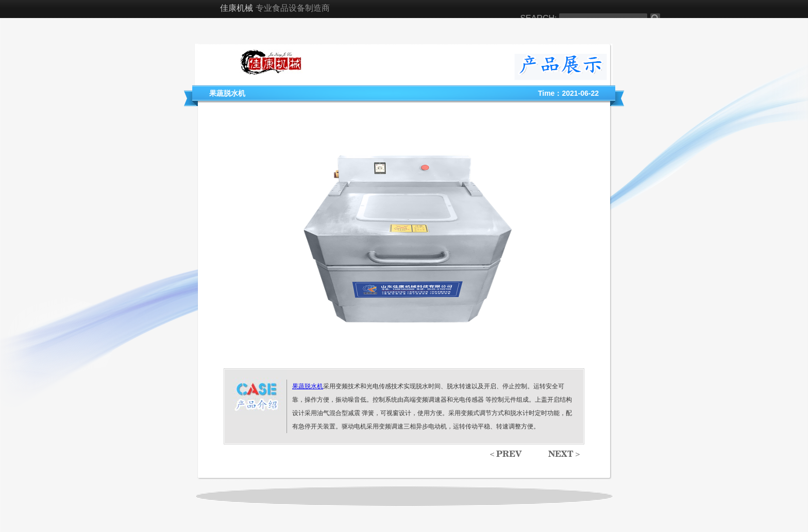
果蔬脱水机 (308, 386)
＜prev (505, 455)
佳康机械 (237, 9)
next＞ (565, 455)
